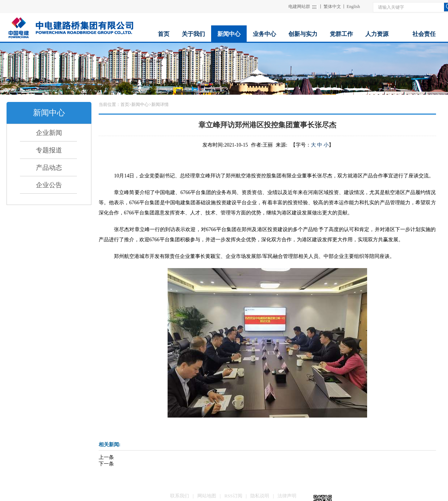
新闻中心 (140, 104)
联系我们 (180, 496)
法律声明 (287, 496)
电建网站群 (299, 7)
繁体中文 (332, 7)
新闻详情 (160, 104)
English (354, 7)
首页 (125, 104)
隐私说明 (260, 496)
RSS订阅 (233, 496)
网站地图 (207, 496)
